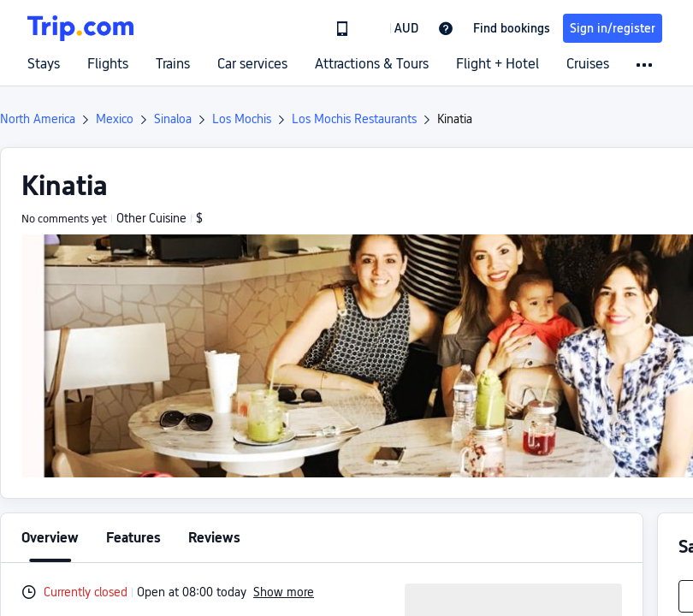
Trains (173, 64)
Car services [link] (252, 64)
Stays (44, 64)
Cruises (588, 64)
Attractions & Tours (372, 64)
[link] (342, 28)
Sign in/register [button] (613, 28)
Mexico (115, 119)
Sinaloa (173, 119)
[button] (394, 28)
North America (38, 119)
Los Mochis (242, 119)
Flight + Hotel (498, 64)
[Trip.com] (80, 28)
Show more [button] (284, 592)
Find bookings (512, 28)
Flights (108, 64)
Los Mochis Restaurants (354, 119)
